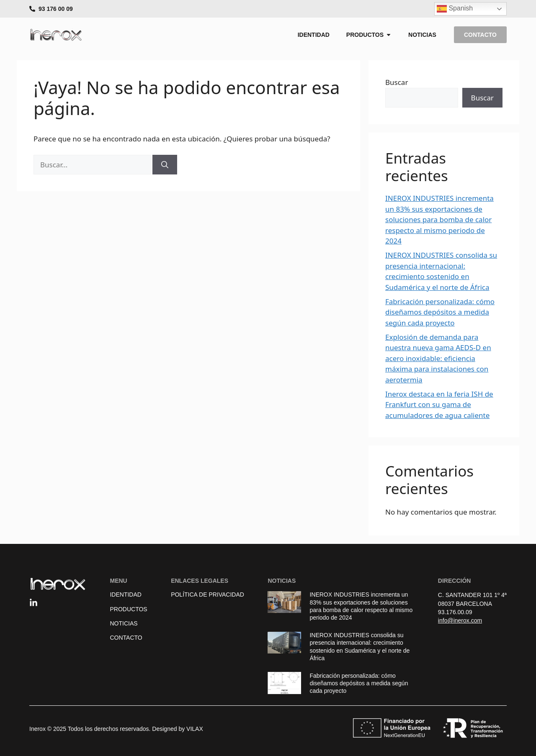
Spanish (455, 9)
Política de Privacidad (207, 595)
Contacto (126, 638)
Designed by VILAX (177, 729)
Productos (128, 609)
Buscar (397, 82)
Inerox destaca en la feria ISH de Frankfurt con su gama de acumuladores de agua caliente (439, 405)
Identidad (125, 595)
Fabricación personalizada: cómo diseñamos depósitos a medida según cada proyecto (440, 312)
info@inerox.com (460, 620)
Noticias (124, 623)
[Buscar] (165, 165)
